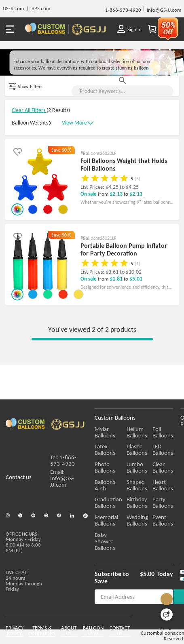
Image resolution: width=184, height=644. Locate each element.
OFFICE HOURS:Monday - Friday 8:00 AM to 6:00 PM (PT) (23, 552)
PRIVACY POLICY (15, 633)
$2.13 (117, 242)
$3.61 (113, 320)
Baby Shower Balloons (111, 557)
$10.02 (134, 320)
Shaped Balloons (151, 504)
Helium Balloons (151, 451)
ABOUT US (72, 630)
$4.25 (113, 235)
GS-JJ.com (13, 8)
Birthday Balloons (151, 522)
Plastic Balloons (151, 469)
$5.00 (153, 586)
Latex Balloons (112, 466)
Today (170, 586)
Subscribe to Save (119, 586)
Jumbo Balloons (151, 486)
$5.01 (136, 326)
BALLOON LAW (104, 633)
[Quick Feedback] (167, 614)
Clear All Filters (29, 164)
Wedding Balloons (151, 539)
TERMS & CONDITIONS (42, 633)
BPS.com (41, 8)
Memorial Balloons (106, 539)
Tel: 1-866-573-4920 (63, 476)
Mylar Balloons (113, 448)
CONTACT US (138, 630)
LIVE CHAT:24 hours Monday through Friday (24, 588)
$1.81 (117, 326)
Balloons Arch (111, 501)
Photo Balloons (113, 483)
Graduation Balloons (108, 522)
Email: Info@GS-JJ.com (62, 494)
